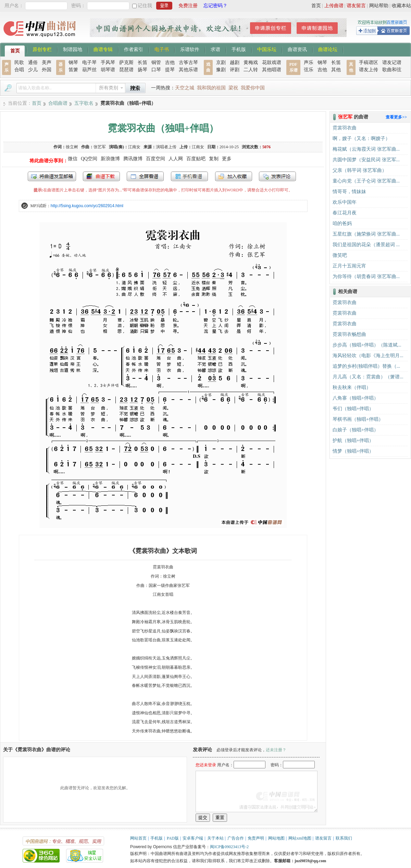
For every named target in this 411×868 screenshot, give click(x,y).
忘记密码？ (215, 6)
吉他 (170, 62)
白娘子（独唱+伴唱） (356, 430)
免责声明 (256, 838)
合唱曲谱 (58, 103)
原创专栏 (42, 49)
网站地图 (276, 838)
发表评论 (277, 176)
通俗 (33, 62)
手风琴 (108, 62)
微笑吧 (340, 255)
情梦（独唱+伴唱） (353, 451)
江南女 (134, 147)
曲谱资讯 (297, 49)
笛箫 (73, 70)
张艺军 (100, 147)
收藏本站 (401, 6)
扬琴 (142, 70)
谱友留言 (356, 6)
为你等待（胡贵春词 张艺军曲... (366, 276)
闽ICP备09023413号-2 (229, 847)
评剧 (235, 70)
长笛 (142, 62)
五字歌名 (84, 103)
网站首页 (138, 838)
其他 (336, 70)
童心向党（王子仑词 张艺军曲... (366, 181)
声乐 (309, 62)
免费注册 (188, 6)
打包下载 (101, 176)
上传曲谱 (334, 6)
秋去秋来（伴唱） (352, 387)
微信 (73, 159)
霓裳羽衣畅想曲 (349, 334)
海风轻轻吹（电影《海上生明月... (368, 356)
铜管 (156, 62)
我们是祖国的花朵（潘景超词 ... (366, 245)
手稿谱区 (369, 62)
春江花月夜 (345, 213)
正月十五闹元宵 (349, 266)
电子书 (162, 49)
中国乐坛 (267, 49)
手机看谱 (189, 176)
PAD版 (173, 838)
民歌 (19, 62)
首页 (316, 6)
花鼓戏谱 (272, 62)
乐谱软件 (190, 49)
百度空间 (155, 159)
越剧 (235, 62)
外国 (47, 70)
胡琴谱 (108, 70)
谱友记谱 (392, 62)
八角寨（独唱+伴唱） (356, 398)
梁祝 (233, 88)
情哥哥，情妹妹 (349, 192)
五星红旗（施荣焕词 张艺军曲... (366, 234)
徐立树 (72, 147)
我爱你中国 (253, 88)
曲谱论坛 (328, 49)
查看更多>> (396, 117)
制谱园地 (73, 49)
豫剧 (221, 70)
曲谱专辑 (103, 49)
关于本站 (215, 838)
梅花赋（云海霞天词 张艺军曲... (366, 149)
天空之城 (185, 88)
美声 (47, 62)
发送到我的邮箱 (52, 176)
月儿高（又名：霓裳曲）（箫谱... (368, 377)
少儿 (33, 70)
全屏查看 (145, 176)
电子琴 (89, 62)
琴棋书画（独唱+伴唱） (358, 419)
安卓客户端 (193, 838)
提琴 (170, 70)
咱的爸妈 (342, 223)
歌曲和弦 (392, 70)
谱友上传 (369, 70)
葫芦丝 (89, 70)
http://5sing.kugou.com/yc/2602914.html (87, 206)
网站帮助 (379, 6)
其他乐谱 (188, 70)
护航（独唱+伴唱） (353, 441)
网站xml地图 (300, 838)
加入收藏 (234, 176)
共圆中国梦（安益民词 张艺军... (366, 160)
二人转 (251, 70)
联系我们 (344, 838)
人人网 (176, 159)
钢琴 (73, 62)
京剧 (221, 62)
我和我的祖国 (211, 88)
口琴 (156, 70)
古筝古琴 (188, 62)
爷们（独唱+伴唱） (353, 409)
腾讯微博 (133, 159)
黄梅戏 (251, 62)
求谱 (215, 49)
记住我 (145, 6)
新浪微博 (110, 159)
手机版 (239, 49)
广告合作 (236, 838)
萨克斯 (126, 62)
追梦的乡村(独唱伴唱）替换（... (366, 366)
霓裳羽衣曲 (345, 128)
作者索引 (134, 49)
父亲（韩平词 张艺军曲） (360, 170)
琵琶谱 (126, 70)
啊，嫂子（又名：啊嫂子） (361, 139)
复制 (214, 159)
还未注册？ (276, 750)
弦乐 (309, 70)
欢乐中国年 (345, 202)
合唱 (19, 70)
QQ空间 (89, 159)
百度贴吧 (196, 159)
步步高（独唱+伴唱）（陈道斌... (367, 345)
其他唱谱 (272, 70)
